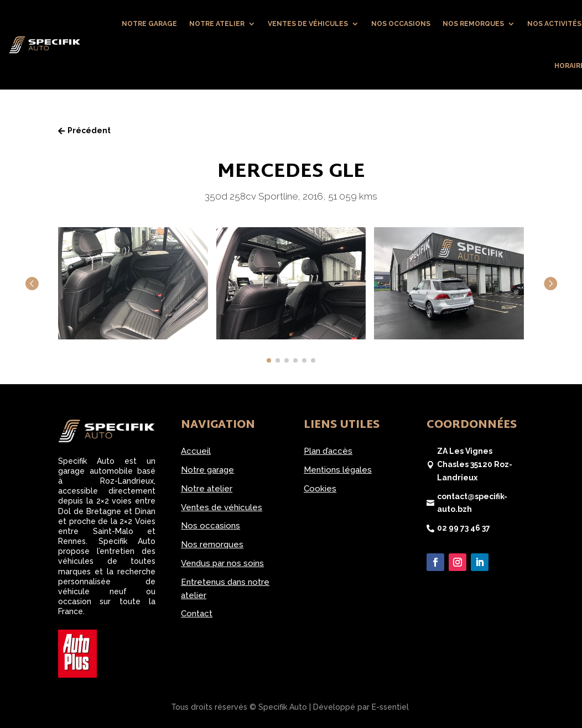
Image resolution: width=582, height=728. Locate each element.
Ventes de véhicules (308, 24)
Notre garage (149, 24)
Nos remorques (473, 24)
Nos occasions (401, 24)
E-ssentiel (390, 707)
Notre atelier (217, 24)
